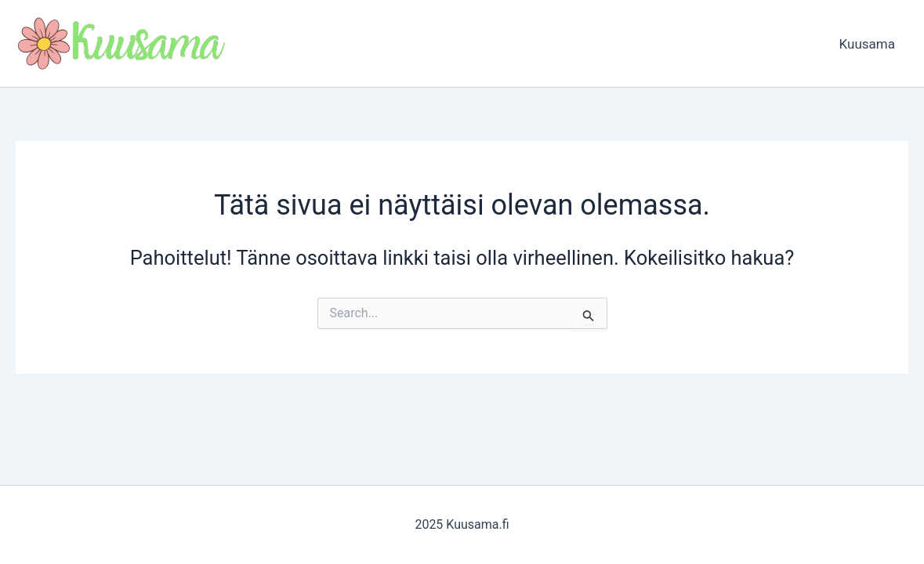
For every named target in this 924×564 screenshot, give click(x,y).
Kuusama (867, 44)
